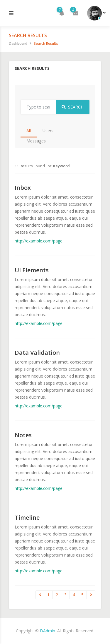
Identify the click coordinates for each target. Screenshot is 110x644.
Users (48, 131)
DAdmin (48, 631)
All (29, 131)
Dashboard (18, 43)
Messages (36, 141)
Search (73, 107)
